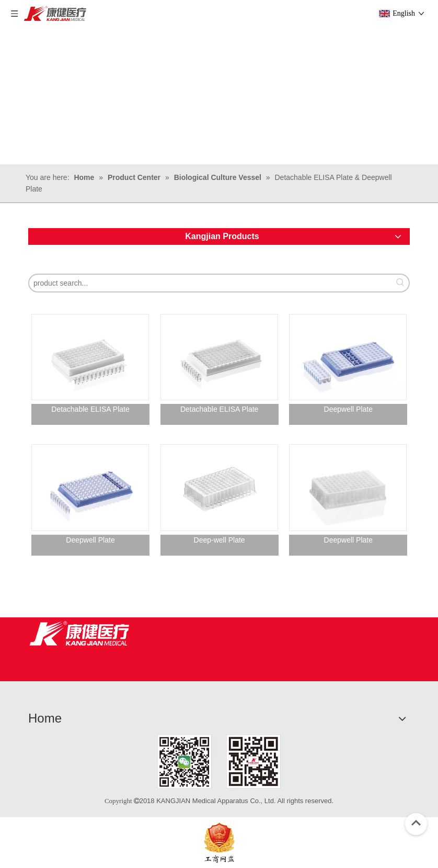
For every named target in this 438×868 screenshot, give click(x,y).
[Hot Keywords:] (400, 283)
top (416, 823)
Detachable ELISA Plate (90, 409)
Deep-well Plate (220, 540)
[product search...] (211, 283)
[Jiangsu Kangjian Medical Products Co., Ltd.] (79, 633)
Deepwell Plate (348, 409)
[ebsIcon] (219, 843)
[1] (219, 762)
